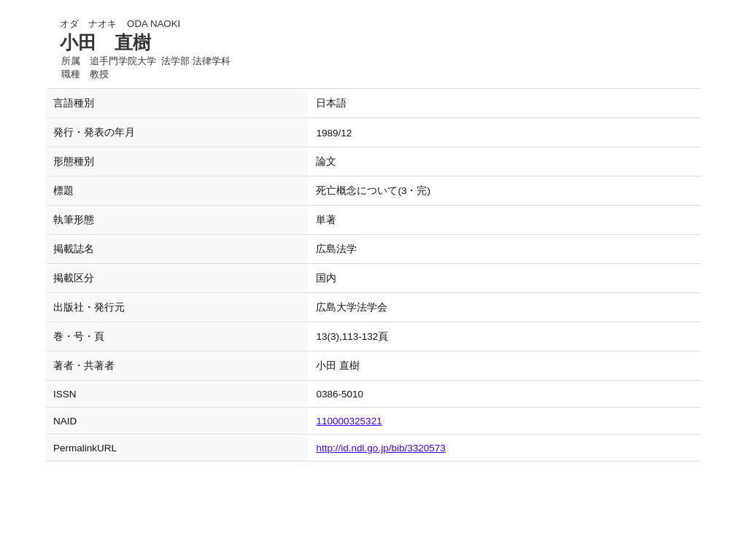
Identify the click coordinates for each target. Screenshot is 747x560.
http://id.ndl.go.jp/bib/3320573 (380, 448)
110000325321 (349, 421)
